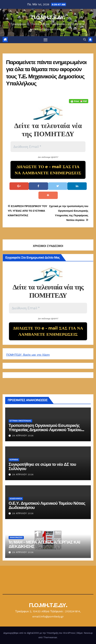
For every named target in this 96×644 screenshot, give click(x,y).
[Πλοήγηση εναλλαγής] (46, 40)
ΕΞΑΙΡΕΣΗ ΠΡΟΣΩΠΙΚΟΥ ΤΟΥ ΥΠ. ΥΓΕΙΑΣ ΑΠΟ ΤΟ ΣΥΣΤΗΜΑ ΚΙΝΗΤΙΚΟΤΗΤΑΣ (27, 211)
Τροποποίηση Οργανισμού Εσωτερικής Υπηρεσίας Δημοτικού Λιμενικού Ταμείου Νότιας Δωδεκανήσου (45, 430)
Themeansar (50, 637)
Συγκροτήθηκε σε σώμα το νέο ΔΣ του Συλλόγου (42, 466)
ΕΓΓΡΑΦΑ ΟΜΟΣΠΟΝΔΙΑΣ (20, 421)
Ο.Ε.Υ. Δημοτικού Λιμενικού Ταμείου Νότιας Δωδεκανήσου (47, 505)
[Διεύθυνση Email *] (48, 147)
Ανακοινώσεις (16, 537)
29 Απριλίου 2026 (23, 436)
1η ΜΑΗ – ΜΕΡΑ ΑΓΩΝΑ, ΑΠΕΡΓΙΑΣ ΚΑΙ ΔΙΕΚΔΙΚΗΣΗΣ (44, 544)
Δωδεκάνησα (16, 499)
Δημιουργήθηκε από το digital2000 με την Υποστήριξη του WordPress (39, 633)
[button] (85, 40)
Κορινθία (14, 460)
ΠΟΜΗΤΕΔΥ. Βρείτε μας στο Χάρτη (28, 355)
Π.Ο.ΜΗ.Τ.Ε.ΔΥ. (48, 17)
